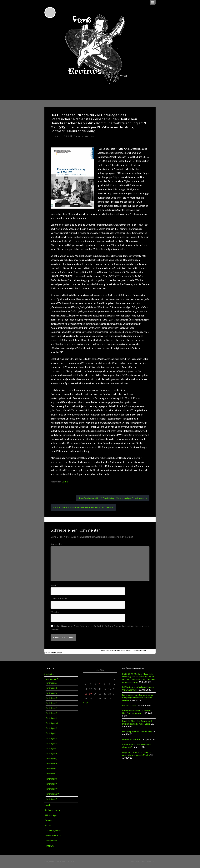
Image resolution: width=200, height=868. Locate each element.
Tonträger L (51, 733)
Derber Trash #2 (130, 705)
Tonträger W (52, 789)
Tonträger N (51, 743)
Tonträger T (51, 774)
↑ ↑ (155, 861)
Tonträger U (51, 779)
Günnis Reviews (67, 861)
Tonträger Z (51, 799)
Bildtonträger (51, 815)
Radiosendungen (52, 810)
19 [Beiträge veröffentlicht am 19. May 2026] (90, 694)
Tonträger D (51, 698)
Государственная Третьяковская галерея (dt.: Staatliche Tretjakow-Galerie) (138, 698)
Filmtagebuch (51, 840)
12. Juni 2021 (57, 136)
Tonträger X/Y (52, 794)
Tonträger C (51, 693)
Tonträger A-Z (51, 679)
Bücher (65, 481)
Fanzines (48, 820)
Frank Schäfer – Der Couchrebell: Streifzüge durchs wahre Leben (137, 722)
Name (54, 585)
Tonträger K (51, 728)
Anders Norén (145, 861)
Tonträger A (51, 683)
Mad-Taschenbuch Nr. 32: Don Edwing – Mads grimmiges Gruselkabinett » (111, 498)
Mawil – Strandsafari (132, 739)
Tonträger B (51, 688)
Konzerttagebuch (52, 830)
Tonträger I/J (52, 723)
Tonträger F (51, 708)
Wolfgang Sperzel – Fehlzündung (137, 731)
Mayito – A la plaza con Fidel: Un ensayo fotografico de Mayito (137, 753)
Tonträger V (51, 784)
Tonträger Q (51, 759)
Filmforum (49, 845)
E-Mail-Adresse (59, 598)
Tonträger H (51, 718)
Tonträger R (51, 764)
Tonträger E (51, 703)
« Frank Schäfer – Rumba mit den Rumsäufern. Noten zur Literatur (84, 507)
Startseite (49, 674)
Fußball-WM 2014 (53, 835)
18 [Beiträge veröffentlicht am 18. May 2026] (86, 694)
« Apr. (86, 702)
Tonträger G (51, 713)
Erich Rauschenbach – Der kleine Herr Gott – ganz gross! (137, 712)
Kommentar (56, 544)
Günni (71, 136)
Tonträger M (51, 738)
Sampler (48, 805)
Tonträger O (51, 748)
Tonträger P (51, 753)
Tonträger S (51, 769)
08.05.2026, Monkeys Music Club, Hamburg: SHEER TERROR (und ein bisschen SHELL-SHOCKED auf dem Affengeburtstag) (139, 678)
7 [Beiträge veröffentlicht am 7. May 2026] (100, 684)
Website (55, 612)
